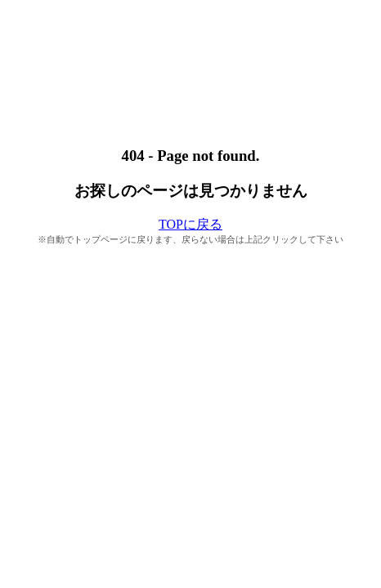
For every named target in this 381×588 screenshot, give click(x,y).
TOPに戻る (190, 224)
